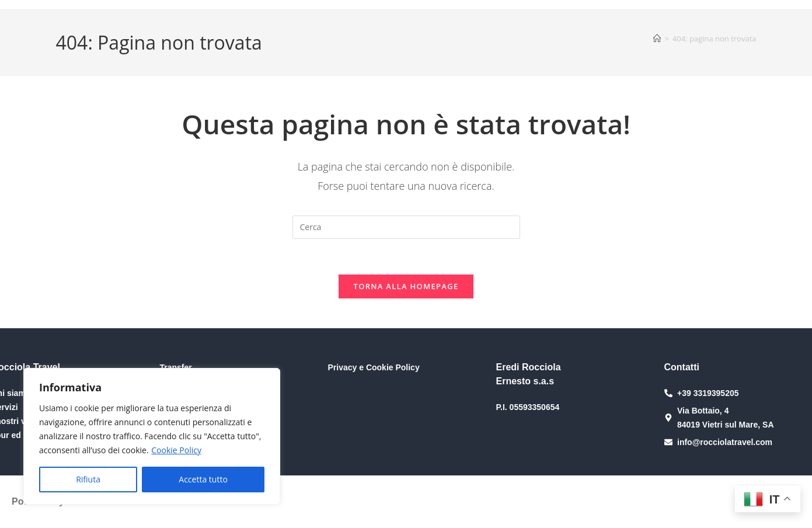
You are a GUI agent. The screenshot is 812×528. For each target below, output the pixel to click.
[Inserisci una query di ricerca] (406, 227)
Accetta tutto (203, 479)
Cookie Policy (176, 450)
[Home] (657, 39)
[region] (152, 436)
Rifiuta (88, 479)
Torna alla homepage (406, 286)
